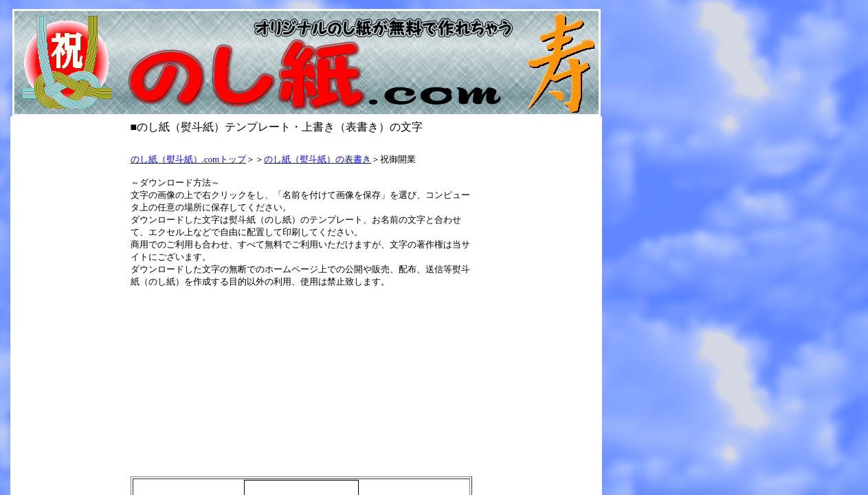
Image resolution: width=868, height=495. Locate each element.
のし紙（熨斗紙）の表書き (318, 159)
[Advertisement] (304, 143)
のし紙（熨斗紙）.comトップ (189, 159)
